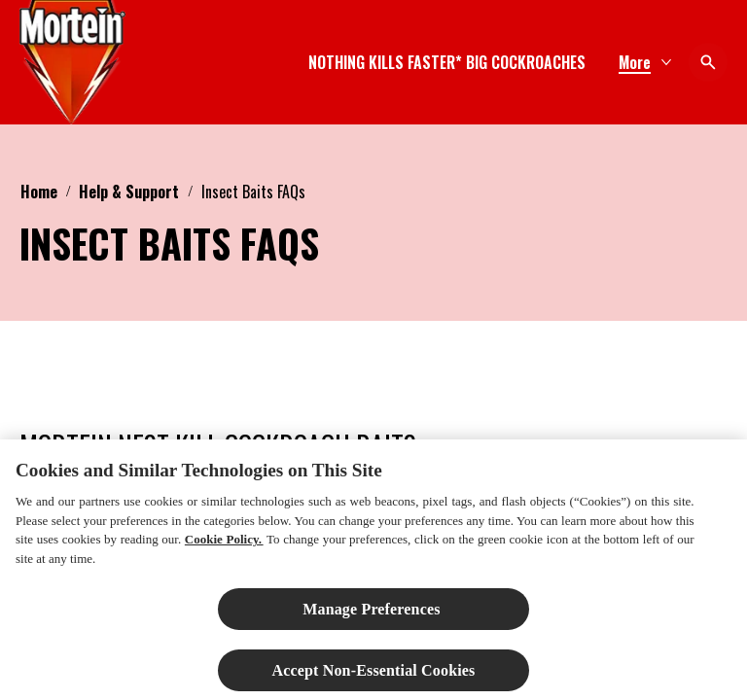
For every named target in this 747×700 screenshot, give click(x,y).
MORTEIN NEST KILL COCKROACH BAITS (218, 446)
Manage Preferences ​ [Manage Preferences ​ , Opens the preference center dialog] (373, 618)
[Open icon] (708, 62)
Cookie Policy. (224, 549)
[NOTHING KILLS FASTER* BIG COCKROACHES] (447, 62)
